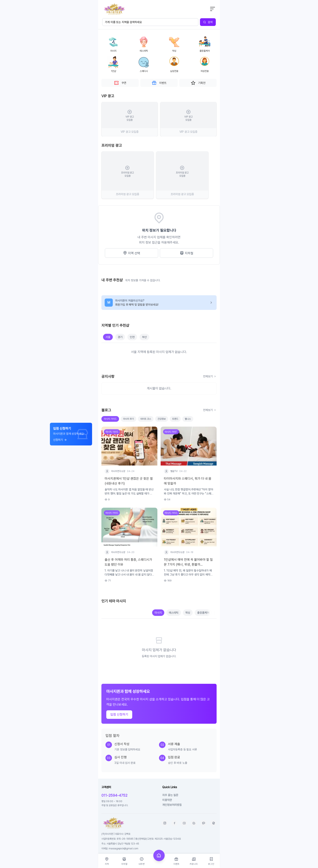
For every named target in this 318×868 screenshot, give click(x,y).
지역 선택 (132, 253)
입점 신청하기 (119, 714)
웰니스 (188, 419)
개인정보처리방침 (172, 805)
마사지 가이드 (110, 419)
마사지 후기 (128, 419)
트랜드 (175, 419)
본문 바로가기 (98, 0)
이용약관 (167, 800)
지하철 (186, 253)
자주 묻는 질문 (170, 795)
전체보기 (210, 376)
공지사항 (108, 376)
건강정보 (162, 419)
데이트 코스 (146, 419)
